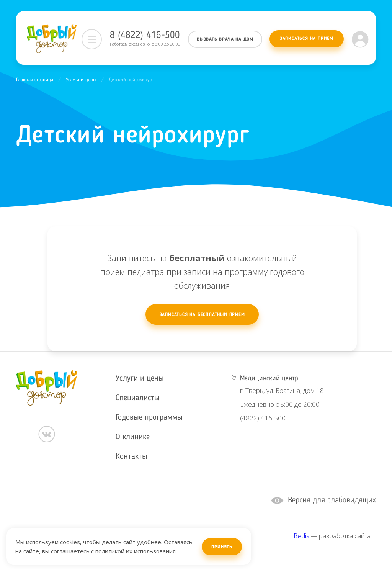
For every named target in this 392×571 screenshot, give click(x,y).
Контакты (131, 457)
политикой (110, 551)
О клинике (133, 437)
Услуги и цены (81, 80)
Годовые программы (149, 418)
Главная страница (35, 80)
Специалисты (138, 398)
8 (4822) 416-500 (145, 35)
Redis (301, 536)
